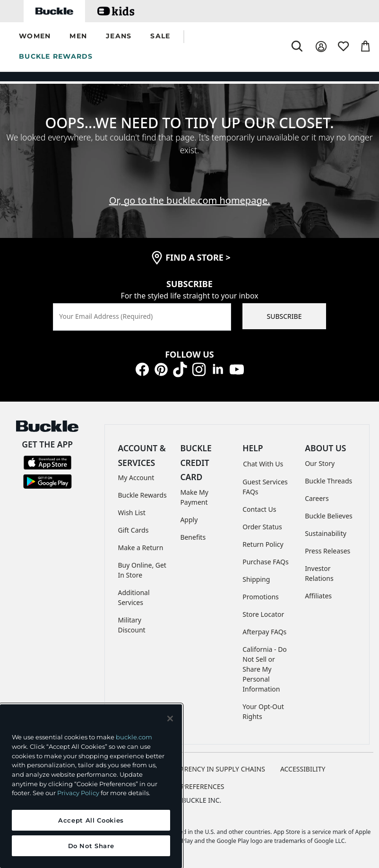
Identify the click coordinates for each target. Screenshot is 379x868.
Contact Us (259, 509)
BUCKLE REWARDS (56, 56)
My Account (136, 478)
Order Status (262, 527)
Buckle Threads (328, 481)
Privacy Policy (78, 793)
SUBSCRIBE (284, 316)
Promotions (261, 597)
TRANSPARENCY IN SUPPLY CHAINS (210, 769)
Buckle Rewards (142, 495)
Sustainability (326, 533)
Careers (317, 498)
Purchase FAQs (265, 562)
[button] (35, 37)
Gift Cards (134, 530)
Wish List (132, 513)
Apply (189, 520)
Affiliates (318, 596)
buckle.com (134, 737)
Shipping (256, 579)
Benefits (193, 537)
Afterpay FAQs (264, 632)
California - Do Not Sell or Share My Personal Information (265, 669)
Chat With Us (263, 464)
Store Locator (263, 614)
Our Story (320, 463)
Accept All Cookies (91, 820)
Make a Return (141, 548)
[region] (91, 786)
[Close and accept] (170, 719)
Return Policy (263, 544)
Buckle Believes (329, 516)
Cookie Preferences (190, 786)
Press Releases (327, 551)
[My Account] (321, 47)
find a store (198, 257)
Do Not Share (91, 846)
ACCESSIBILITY (303, 769)
